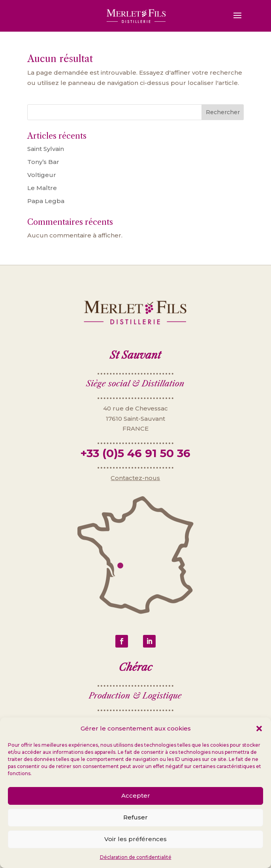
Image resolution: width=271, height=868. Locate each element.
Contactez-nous (135, 488)
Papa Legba (46, 201)
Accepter (136, 796)
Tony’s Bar (43, 162)
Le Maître (42, 188)
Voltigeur (42, 175)
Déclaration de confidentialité (136, 857)
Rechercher (223, 112)
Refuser (135, 817)
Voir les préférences (135, 839)
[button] (259, 729)
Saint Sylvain (46, 149)
